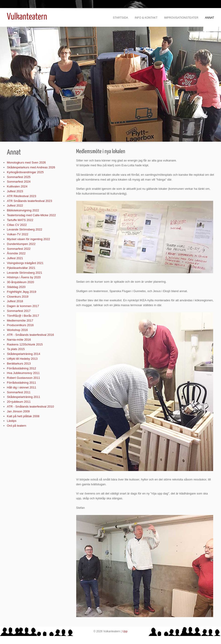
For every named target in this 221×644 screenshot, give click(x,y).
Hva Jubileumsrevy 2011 (23, 373)
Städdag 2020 (16, 287)
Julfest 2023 (15, 191)
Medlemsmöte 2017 (20, 321)
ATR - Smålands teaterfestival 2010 (30, 407)
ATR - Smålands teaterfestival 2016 (30, 335)
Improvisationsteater (181, 18)
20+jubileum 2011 (19, 402)
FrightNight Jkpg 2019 (22, 292)
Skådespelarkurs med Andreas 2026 (31, 167)
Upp (125, 631)
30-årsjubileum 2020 (20, 282)
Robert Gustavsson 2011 (23, 378)
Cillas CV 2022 (17, 225)
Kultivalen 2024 (17, 186)
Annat (209, 18)
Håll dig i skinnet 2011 (22, 387)
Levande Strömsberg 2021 (25, 273)
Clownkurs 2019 (18, 297)
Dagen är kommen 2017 (23, 306)
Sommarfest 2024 (19, 182)
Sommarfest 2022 (19, 249)
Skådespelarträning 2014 (24, 354)
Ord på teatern (17, 426)
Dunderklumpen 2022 (21, 244)
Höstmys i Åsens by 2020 (24, 277)
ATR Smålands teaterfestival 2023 (29, 201)
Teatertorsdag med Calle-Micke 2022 (31, 215)
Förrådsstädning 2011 (21, 383)
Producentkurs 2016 (20, 325)
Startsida (120, 18)
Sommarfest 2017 (19, 311)
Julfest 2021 (15, 258)
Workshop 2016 (17, 330)
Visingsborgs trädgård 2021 (25, 263)
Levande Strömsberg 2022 (25, 229)
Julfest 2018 (15, 301)
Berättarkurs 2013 (19, 364)
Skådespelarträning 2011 (24, 397)
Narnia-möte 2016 (19, 340)
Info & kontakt (146, 18)
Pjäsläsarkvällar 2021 (21, 268)
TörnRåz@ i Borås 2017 (23, 316)
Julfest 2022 (15, 206)
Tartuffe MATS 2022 (20, 220)
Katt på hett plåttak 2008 (23, 416)
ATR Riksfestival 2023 (22, 196)
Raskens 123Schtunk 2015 (25, 344)
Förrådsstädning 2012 (21, 368)
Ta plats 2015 (16, 349)
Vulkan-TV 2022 (18, 234)
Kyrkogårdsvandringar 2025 (25, 172)
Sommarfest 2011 (19, 392)
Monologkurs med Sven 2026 (26, 162)
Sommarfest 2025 (19, 177)
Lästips (12, 421)
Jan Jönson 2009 (18, 411)
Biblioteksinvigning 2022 (23, 210)
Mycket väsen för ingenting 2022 (28, 239)
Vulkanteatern (27, 17)
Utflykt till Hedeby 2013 (22, 359)
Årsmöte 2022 (16, 253)
